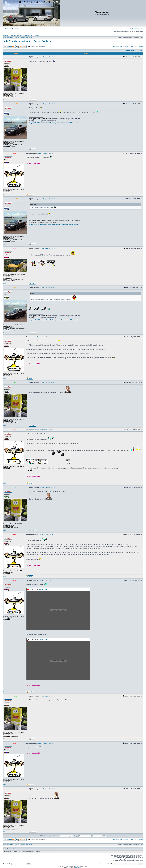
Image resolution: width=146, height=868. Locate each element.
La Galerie (29, 38)
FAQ (131, 29)
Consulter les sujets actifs (32, 35)
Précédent (125, 47)
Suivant (141, 47)
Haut (5, 100)
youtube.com (43, 589)
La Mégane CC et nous (19, 38)
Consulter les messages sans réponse (13, 35)
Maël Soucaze (79, 867)
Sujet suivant (139, 50)
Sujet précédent (130, 50)
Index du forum (8, 38)
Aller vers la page (118, 47)
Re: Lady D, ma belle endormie (48, 57)
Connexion (7, 29)
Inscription (16, 29)
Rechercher (139, 29)
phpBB (68, 866)
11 (137, 47)
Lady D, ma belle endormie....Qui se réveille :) (27, 41)
